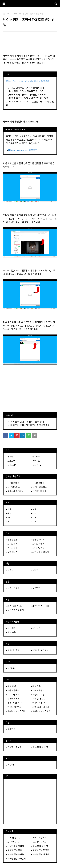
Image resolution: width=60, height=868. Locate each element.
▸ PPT (8, 518)
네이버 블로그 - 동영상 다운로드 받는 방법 (29, 98)
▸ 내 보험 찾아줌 (13, 487)
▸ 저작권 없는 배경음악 (16, 859)
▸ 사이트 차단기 (38, 690)
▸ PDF (34, 513)
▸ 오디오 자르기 (38, 544)
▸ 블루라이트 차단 (14, 703)
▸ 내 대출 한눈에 (38, 483)
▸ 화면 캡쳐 (11, 628)
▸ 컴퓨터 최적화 (13, 699)
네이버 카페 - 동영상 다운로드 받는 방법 (28, 95)
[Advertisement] (30, 43)
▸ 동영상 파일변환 (39, 838)
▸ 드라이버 (11, 765)
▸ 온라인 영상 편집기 (15, 846)
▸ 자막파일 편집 (38, 548)
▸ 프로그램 (11, 461)
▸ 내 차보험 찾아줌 (39, 487)
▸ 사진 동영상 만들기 (40, 552)
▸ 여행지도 (36, 461)
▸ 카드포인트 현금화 (40, 491)
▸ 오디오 (35, 570)
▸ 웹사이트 (36, 457)
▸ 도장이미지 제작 (14, 842)
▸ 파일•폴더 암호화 (14, 606)
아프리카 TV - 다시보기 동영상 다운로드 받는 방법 (30, 103)
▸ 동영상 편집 (12, 540)
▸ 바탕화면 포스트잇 (40, 650)
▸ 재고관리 (11, 668)
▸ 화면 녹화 (36, 628)
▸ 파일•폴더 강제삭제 (40, 707)
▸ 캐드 (34, 518)
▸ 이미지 (10, 522)
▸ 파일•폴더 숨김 (38, 699)
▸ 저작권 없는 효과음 (15, 854)
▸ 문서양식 (11, 457)
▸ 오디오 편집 (12, 544)
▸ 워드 (9, 513)
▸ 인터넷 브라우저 (14, 747)
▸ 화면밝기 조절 (38, 695)
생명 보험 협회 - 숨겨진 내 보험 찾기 (27, 422)
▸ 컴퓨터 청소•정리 (39, 703)
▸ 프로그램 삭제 (13, 695)
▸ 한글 (9, 509)
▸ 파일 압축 (36, 686)
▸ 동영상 (10, 570)
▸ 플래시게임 (12, 465)
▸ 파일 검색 (11, 686)
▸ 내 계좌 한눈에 (13, 483)
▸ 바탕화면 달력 (13, 650)
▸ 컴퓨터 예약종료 (14, 707)
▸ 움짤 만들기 (12, 552)
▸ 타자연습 (11, 729)
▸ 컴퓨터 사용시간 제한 (16, 711)
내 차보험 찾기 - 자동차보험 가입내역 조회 (30, 425)
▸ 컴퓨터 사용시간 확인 (41, 711)
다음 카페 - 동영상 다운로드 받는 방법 (27, 91)
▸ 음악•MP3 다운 (13, 838)
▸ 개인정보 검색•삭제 (40, 606)
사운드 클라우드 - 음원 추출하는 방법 (27, 88)
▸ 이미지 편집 (12, 548)
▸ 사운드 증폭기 (13, 690)
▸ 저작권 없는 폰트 (14, 850)
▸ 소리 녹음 (11, 632)
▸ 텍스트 (35, 522)
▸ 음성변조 (36, 588)
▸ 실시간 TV (36, 465)
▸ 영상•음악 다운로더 (40, 747)
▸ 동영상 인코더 (13, 588)
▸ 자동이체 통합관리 (15, 491)
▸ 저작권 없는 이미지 (40, 854)
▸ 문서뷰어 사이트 (39, 842)
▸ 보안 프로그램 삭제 (15, 610)
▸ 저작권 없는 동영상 (40, 850)
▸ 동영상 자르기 (38, 540)
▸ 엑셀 (34, 509)
